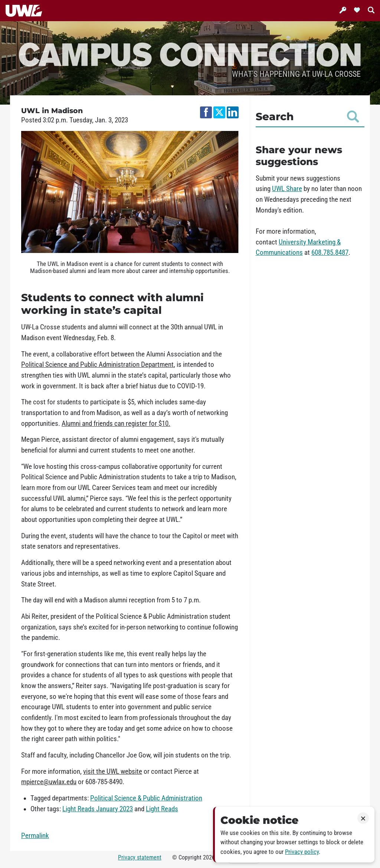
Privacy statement (140, 857)
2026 (209, 857)
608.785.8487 (330, 253)
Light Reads (162, 809)
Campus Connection (190, 54)
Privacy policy (302, 852)
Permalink (35, 836)
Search (307, 116)
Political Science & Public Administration (146, 798)
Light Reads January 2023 (98, 809)
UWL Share (287, 189)
